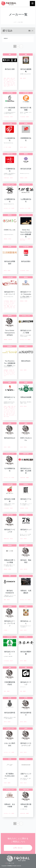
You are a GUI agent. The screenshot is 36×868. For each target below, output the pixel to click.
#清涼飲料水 (6, 370)
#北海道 (10, 147)
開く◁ (31, 31)
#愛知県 (29, 340)
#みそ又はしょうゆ (7, 208)
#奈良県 (8, 78)
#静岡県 (29, 239)
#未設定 (21, 370)
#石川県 (10, 370)
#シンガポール (12, 79)
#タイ (7, 304)
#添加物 (5, 783)
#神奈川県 (10, 340)
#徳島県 (13, 752)
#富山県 (13, 208)
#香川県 (29, 600)
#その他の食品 (6, 117)
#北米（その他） (10, 85)
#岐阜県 (9, 722)
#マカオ (7, 79)
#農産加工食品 (6, 539)
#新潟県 (24, 78)
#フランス (7, 375)
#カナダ (5, 85)
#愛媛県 (27, 478)
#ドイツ (8, 86)
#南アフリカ (8, 414)
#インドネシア (12, 415)
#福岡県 (9, 271)
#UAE (5, 306)
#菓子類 (21, 147)
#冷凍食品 (6, 630)
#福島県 (27, 117)
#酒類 (5, 78)
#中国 (12, 406)
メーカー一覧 (20, 22)
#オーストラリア (9, 83)
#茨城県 (26, 301)
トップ (15, 22)
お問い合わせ (18, 848)
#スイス (8, 412)
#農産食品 (22, 178)
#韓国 (8, 307)
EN (10, 863)
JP (6, 863)
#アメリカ (13, 84)
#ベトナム (11, 306)
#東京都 (10, 239)
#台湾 (11, 78)
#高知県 (11, 508)
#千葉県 (29, 208)
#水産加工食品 (6, 178)
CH (13, 863)
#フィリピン (6, 81)
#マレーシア (11, 81)
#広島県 (11, 117)
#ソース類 (6, 147)
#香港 (8, 306)
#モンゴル (10, 308)
